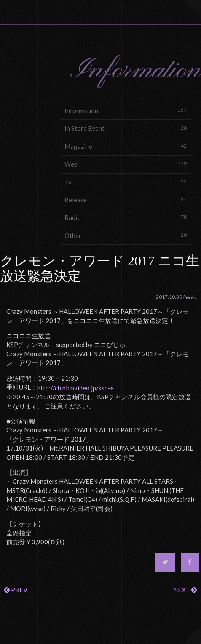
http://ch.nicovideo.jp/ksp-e (75, 388)
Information (126, 110)
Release (126, 200)
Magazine (126, 146)
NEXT (185, 590)
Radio (126, 217)
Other (126, 235)
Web (126, 164)
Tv (126, 182)
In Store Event (126, 128)
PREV (16, 590)
